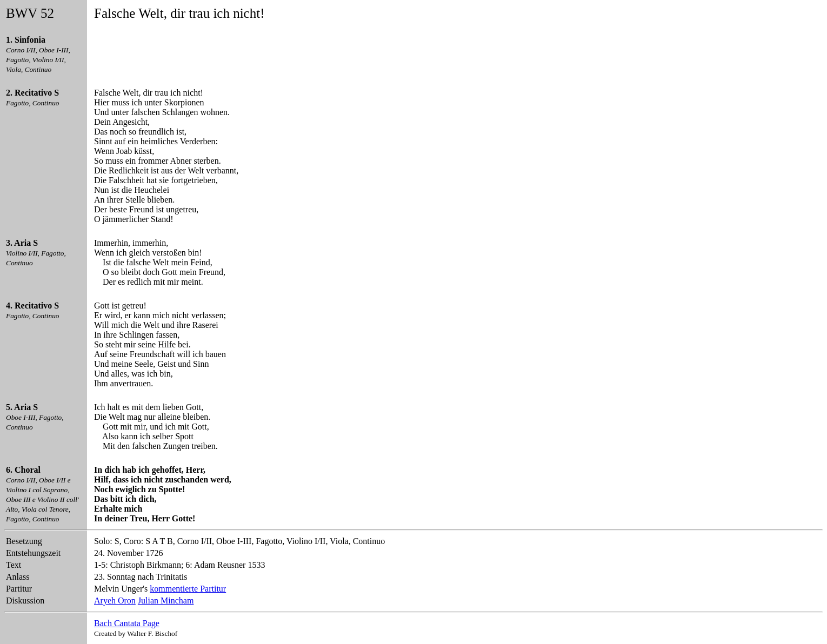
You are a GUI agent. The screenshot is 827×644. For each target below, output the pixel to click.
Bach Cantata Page (127, 623)
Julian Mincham (166, 601)
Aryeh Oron (115, 601)
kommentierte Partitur (188, 589)
